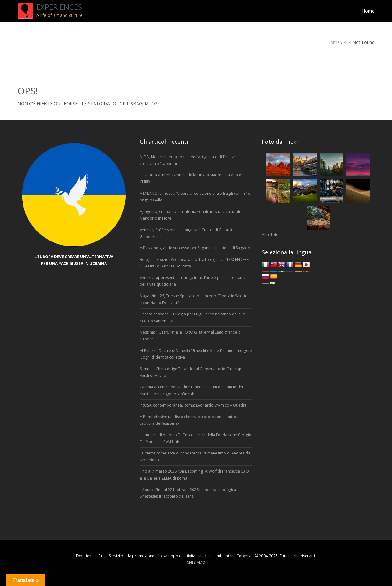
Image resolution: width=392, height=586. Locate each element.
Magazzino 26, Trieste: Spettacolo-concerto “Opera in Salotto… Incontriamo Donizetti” (195, 299)
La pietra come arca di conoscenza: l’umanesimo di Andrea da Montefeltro (195, 456)
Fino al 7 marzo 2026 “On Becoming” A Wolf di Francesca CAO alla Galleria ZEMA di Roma (194, 475)
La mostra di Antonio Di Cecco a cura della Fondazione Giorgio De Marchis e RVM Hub (196, 438)
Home (333, 42)
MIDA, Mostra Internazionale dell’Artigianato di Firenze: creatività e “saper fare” (188, 160)
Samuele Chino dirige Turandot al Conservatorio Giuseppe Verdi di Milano (192, 372)
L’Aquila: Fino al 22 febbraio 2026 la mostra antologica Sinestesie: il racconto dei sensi (188, 493)
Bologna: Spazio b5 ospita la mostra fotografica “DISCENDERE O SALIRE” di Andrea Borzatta (194, 263)
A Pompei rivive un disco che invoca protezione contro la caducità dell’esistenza (190, 420)
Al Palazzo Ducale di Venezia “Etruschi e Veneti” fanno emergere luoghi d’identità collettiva (196, 354)
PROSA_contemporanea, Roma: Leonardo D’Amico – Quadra (193, 405)
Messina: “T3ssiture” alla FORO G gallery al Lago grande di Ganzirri (191, 336)
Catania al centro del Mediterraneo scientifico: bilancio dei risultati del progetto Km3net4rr (191, 390)
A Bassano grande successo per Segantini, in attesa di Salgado (195, 248)
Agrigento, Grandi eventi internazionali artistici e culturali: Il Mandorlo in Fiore (192, 215)
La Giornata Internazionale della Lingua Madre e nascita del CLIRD (192, 178)
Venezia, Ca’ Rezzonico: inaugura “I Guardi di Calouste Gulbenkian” (187, 233)
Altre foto (270, 234)
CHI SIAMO (196, 562)
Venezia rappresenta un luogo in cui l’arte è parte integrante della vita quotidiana (193, 281)
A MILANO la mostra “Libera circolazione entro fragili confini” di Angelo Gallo (196, 197)
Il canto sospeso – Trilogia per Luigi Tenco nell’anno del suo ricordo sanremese (192, 317)
